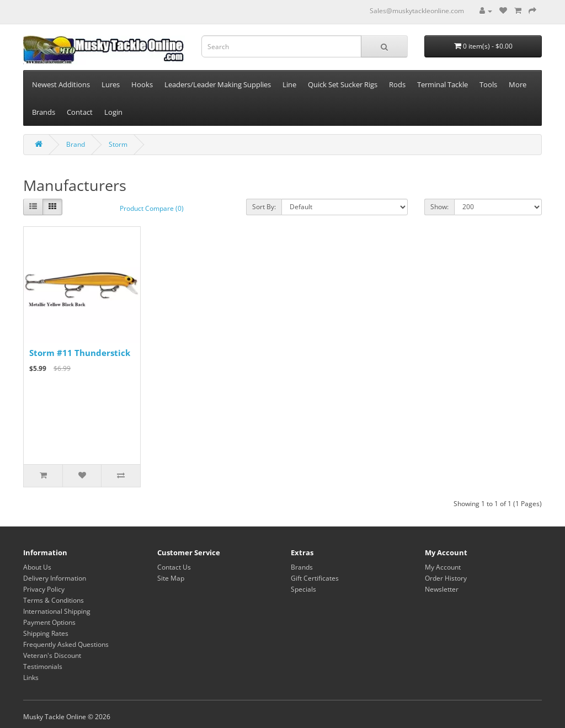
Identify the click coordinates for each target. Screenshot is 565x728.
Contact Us (174, 567)
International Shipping (57, 611)
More (518, 84)
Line (289, 84)
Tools (488, 84)
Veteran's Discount (52, 655)
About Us (37, 567)
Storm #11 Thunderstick (80, 353)
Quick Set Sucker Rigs (343, 84)
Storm (118, 144)
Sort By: (264, 207)
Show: (439, 207)
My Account (443, 567)
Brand (76, 144)
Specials (303, 589)
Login (113, 112)
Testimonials (43, 666)
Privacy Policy (44, 589)
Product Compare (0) (152, 208)
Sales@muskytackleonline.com (417, 11)
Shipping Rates (46, 633)
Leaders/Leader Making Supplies (218, 84)
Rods (397, 84)
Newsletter (442, 589)
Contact (80, 112)
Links (31, 677)
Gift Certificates (315, 578)
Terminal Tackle (443, 84)
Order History (446, 578)
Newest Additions (61, 84)
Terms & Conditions (54, 600)
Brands (44, 112)
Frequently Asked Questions (66, 644)
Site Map (171, 578)
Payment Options (49, 622)
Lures (111, 84)
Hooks (142, 84)
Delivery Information (55, 578)
